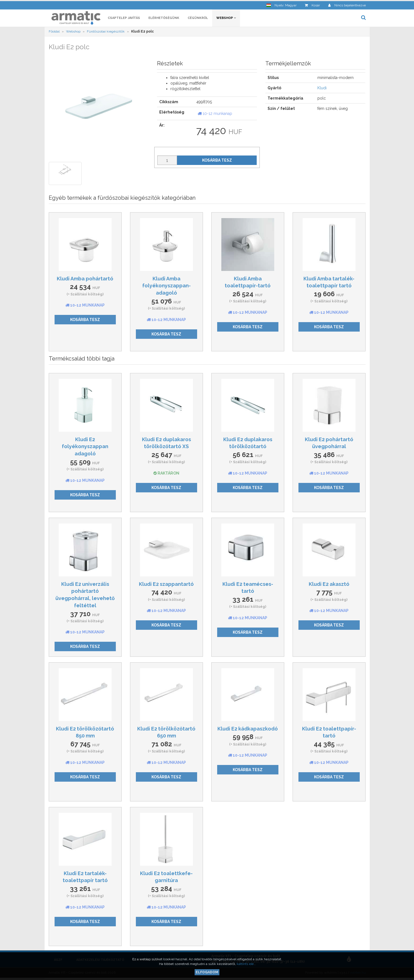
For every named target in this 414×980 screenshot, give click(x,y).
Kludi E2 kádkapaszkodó (248, 730)
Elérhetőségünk (164, 19)
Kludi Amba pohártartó (85, 279)
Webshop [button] (226, 19)
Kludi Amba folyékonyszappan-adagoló (166, 287)
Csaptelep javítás (124, 19)
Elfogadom (207, 972)
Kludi (322, 89)
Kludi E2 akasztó (329, 585)
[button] (281, 4)
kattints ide (246, 964)
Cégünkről (198, 19)
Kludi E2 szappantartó (166, 585)
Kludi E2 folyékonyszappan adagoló (85, 447)
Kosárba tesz (217, 161)
